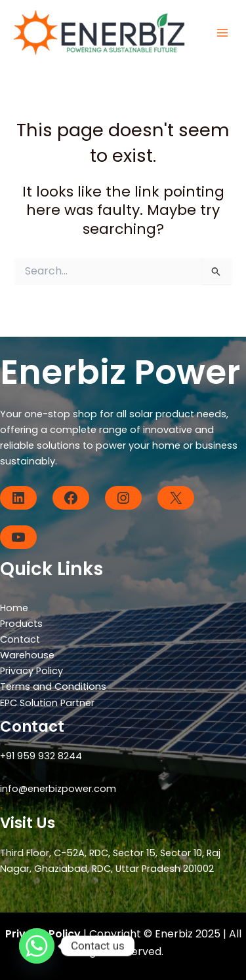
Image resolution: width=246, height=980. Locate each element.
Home (14, 608)
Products (21, 624)
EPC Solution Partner (47, 703)
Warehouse (27, 655)
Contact (20, 639)
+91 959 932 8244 (41, 756)
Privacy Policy (31, 671)
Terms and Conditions (53, 687)
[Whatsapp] (37, 946)
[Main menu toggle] (222, 33)
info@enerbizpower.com (58, 789)
